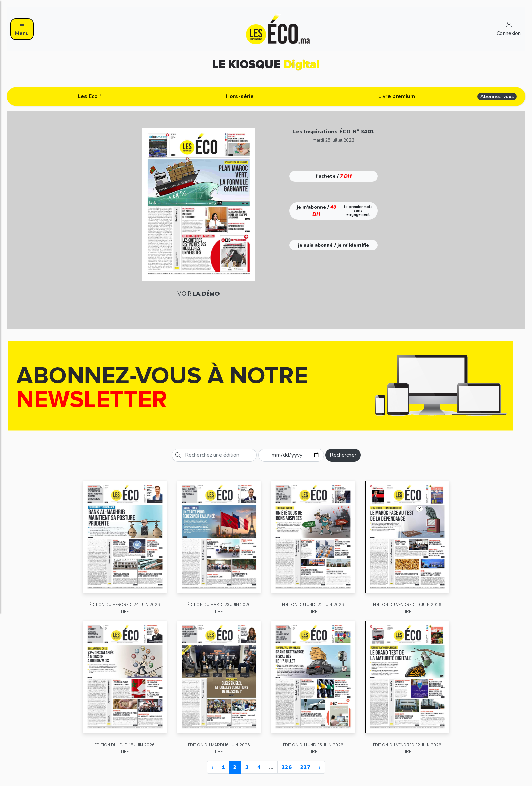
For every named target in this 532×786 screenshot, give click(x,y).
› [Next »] (320, 767)
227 (305, 767)
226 (287, 767)
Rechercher (343, 455)
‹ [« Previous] (212, 767)
